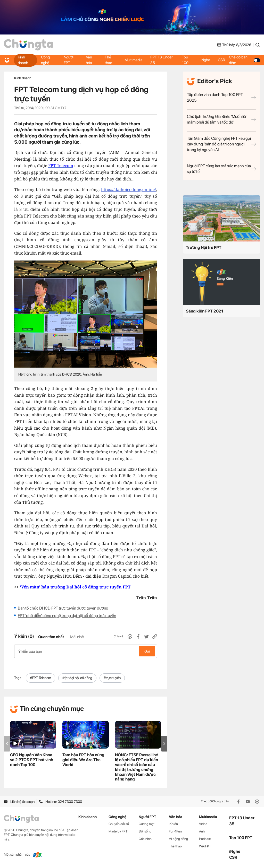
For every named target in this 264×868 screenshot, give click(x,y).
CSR (221, 60)
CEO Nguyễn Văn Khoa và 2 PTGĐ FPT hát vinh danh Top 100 (32, 760)
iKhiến (173, 824)
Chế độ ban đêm (245, 60)
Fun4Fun (175, 831)
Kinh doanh (23, 60)
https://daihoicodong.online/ (129, 189)
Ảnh (202, 831)
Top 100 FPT (241, 838)
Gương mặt (147, 824)
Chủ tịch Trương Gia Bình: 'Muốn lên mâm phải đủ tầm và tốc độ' (221, 119)
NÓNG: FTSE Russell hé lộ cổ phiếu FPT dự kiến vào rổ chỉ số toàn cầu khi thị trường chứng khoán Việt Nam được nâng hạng (137, 767)
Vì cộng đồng (178, 839)
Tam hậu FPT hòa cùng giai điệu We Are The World (83, 760)
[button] (164, 744)
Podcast (205, 839)
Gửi (147, 651)
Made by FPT (118, 831)
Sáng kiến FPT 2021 (205, 311)
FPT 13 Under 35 (162, 60)
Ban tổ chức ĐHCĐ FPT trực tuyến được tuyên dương (63, 608)
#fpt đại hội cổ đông (77, 678)
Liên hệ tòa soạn (19, 802)
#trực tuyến (112, 678)
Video (203, 824)
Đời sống (145, 831)
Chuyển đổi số (119, 824)
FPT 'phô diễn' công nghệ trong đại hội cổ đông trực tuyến (67, 616)
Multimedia (134, 60)
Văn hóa (89, 60)
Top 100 (185, 60)
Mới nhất (77, 637)
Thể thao (108, 60)
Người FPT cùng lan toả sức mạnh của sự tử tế (221, 169)
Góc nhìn (145, 839)
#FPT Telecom (40, 678)
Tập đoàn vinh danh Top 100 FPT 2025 (221, 97)
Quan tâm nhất (51, 637)
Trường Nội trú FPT (204, 248)
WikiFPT (205, 846)
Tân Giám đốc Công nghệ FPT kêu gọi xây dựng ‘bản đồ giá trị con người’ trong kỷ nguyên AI (221, 144)
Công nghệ (45, 60)
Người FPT (69, 60)
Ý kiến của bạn (86, 651)
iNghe (205, 60)
